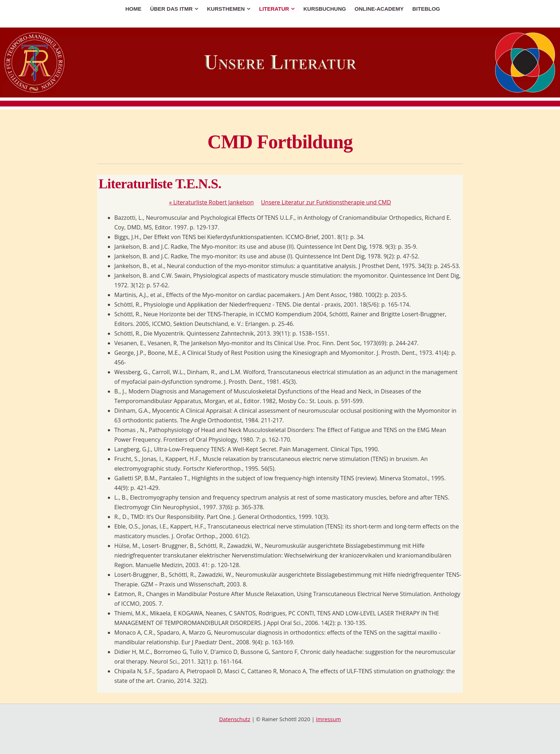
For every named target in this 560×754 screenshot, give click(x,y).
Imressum (329, 719)
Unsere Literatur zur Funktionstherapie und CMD (326, 202)
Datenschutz (234, 719)
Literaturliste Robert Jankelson (211, 202)
